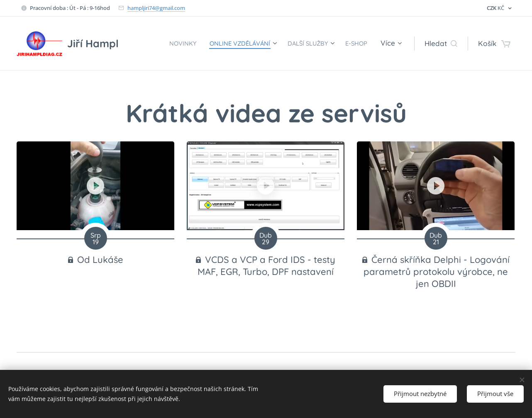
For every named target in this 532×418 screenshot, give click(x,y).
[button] (441, 44)
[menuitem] (161, 44)
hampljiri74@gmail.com (156, 8)
